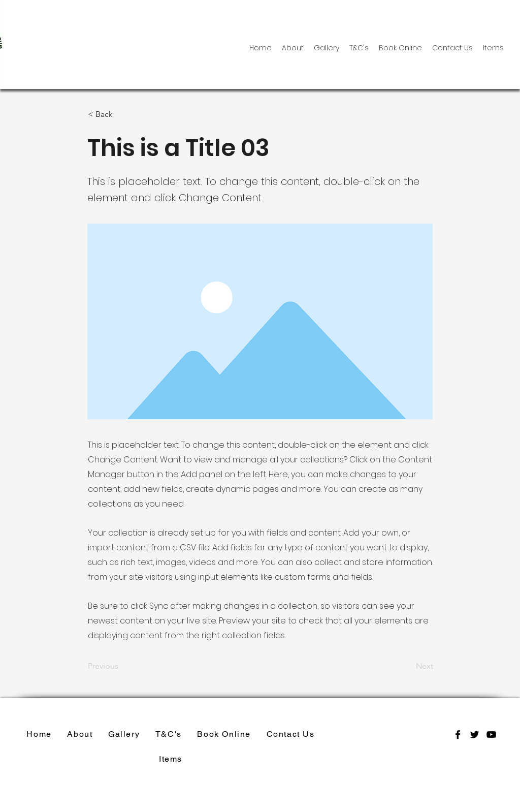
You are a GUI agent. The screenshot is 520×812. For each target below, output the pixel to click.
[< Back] (121, 114)
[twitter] (475, 735)
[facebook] (458, 735)
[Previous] (121, 667)
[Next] (408, 667)
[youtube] (491, 735)
